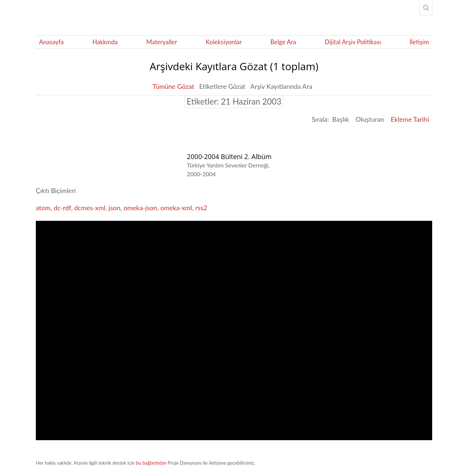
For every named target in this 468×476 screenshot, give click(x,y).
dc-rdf (62, 208)
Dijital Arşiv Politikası (353, 42)
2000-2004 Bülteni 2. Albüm (229, 156)
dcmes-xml (90, 208)
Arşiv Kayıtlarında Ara (282, 86)
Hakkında (105, 42)
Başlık (340, 119)
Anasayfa (51, 42)
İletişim (419, 42)
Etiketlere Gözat (222, 86)
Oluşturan (370, 119)
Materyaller (162, 42)
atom (43, 208)
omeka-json (140, 208)
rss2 (201, 208)
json (114, 208)
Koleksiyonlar (224, 42)
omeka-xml (176, 208)
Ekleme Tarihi (410, 119)
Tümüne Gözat (173, 86)
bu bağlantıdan (151, 463)
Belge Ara (283, 42)
